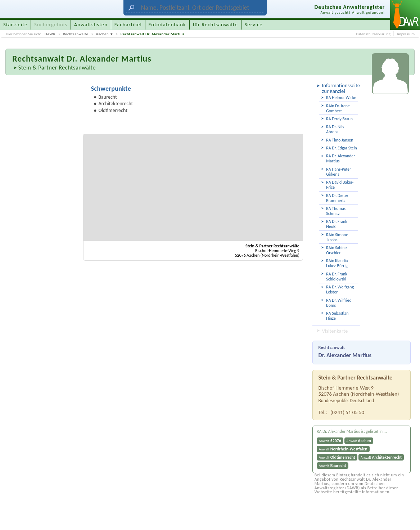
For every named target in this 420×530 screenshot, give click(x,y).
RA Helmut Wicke (341, 98)
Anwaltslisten (91, 24)
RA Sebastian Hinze (337, 316)
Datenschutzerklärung (373, 34)
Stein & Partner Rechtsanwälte (57, 67)
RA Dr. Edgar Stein (342, 148)
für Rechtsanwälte (215, 24)
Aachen (102, 34)
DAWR (50, 34)
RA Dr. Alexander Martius (340, 158)
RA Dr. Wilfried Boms (339, 303)
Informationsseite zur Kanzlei (340, 88)
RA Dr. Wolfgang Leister (340, 289)
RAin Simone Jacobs (337, 237)
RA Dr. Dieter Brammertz (337, 198)
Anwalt (330, 441)
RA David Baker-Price (340, 185)
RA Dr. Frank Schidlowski (337, 277)
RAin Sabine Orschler (336, 250)
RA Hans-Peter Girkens (338, 172)
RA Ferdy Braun (339, 119)
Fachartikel (128, 24)
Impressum (406, 34)
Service (254, 24)
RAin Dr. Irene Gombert (338, 108)
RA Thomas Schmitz (336, 211)
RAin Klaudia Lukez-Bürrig (337, 263)
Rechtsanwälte (76, 34)
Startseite (15, 24)
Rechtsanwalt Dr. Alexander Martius (153, 34)
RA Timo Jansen (340, 140)
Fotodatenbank (167, 24)
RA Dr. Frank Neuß (337, 224)
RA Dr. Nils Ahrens (335, 129)
